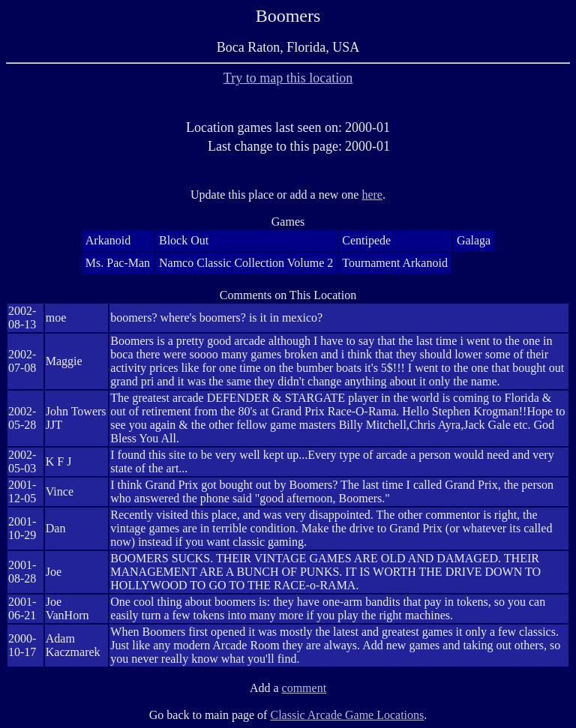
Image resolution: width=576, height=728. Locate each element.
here (372, 195)
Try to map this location (288, 78)
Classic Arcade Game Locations (347, 715)
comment (304, 688)
